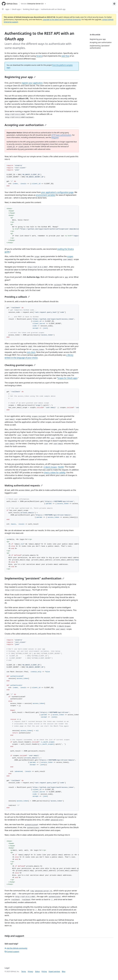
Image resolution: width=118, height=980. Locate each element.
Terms (24, 971)
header (53, 467)
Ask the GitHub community (16, 948)
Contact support (12, 952)
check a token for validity (55, 473)
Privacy (30, 971)
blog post (55, 137)
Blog (64, 971)
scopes (70, 256)
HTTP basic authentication (61, 135)
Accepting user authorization (26, 125)
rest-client (31, 352)
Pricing (44, 971)
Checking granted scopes (20, 365)
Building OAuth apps (31, 9)
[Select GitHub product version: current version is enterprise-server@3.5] (33, 4)
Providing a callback (17, 297)
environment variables (46, 195)
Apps (7, 9)
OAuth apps (16, 9)
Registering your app (20, 77)
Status (37, 971)
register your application (32, 83)
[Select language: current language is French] (114, 4)
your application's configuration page (57, 192)
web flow (65, 56)
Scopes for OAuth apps (67, 378)
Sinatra (39, 56)
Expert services (54, 971)
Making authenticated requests (24, 485)
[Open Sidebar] (3, 9)
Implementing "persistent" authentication (34, 578)
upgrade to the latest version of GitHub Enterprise (62, 20)
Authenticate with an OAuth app (53, 9)
